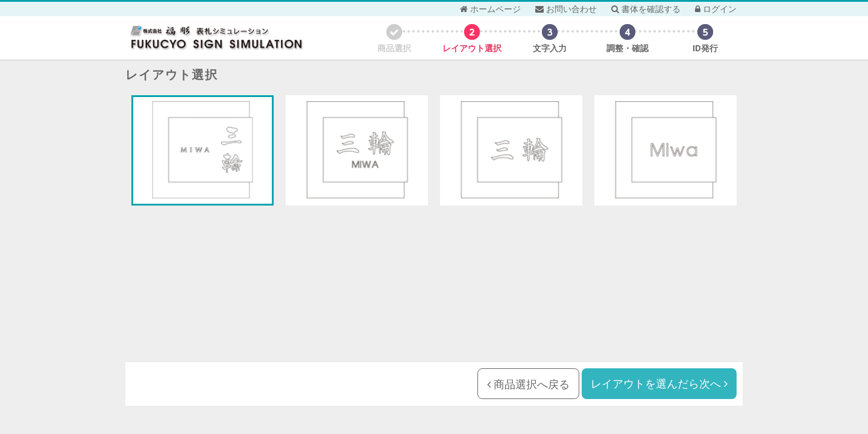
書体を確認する (646, 9)
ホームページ (490, 9)
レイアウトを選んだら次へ (659, 383)
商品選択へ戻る (528, 384)
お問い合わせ (566, 9)
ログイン (716, 9)
